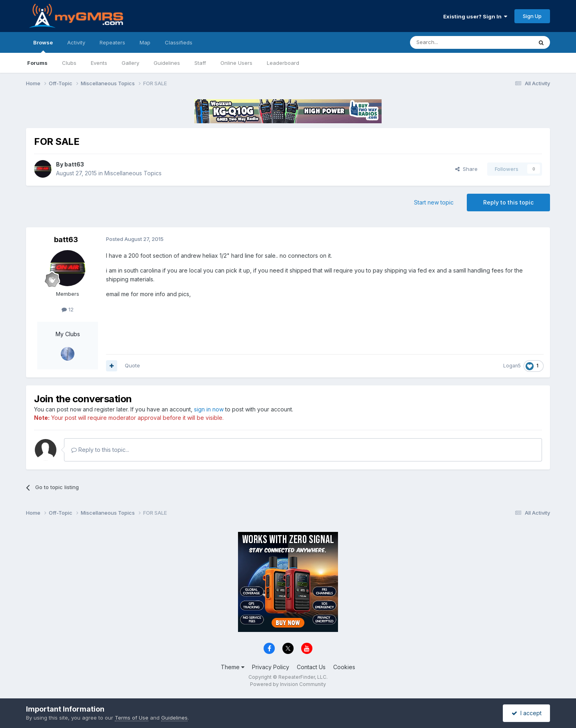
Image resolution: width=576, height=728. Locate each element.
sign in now (209, 409)
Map (145, 42)
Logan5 (512, 366)
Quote (132, 365)
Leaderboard (283, 63)
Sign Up (532, 16)
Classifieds (179, 42)
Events (99, 63)
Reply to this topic (508, 202)
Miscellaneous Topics (133, 173)
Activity (76, 42)
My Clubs (68, 334)
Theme (233, 667)
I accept (527, 713)
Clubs (69, 63)
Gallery (130, 63)
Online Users (236, 63)
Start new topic (434, 202)
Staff (200, 63)
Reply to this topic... (100, 450)
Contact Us (311, 667)
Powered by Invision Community (288, 684)
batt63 (74, 164)
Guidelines (167, 63)
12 (68, 309)
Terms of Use (132, 718)
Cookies (344, 667)
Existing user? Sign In (475, 16)
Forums (37, 63)
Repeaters (112, 42)
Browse (43, 46)
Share (466, 169)
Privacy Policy (271, 667)
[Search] (451, 42)
